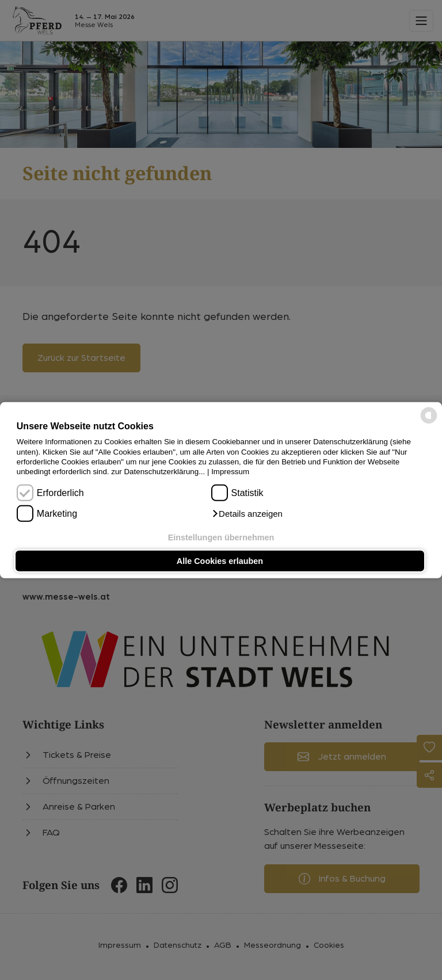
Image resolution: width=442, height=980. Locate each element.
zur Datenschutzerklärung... (158, 472)
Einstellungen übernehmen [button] (221, 537)
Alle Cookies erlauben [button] (220, 561)
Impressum (230, 472)
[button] (247, 514)
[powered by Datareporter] (429, 423)
